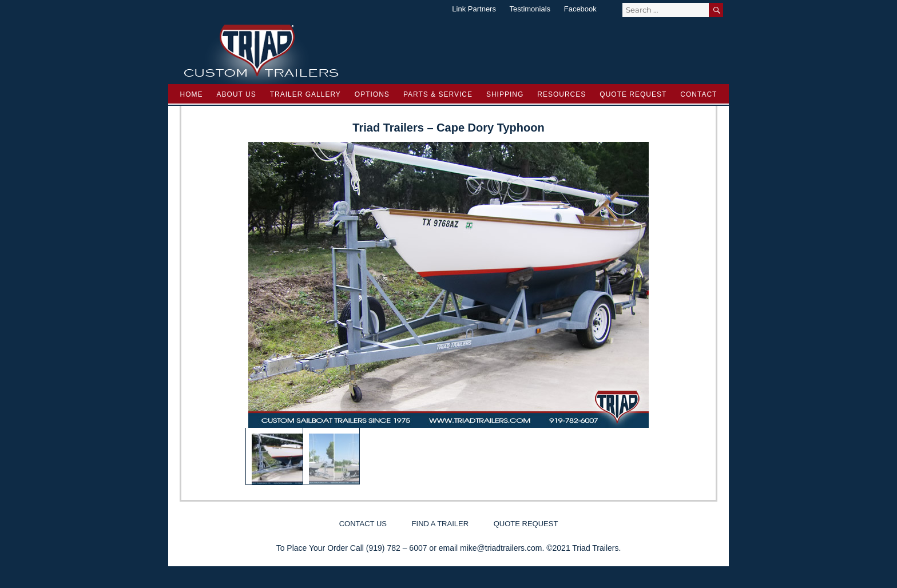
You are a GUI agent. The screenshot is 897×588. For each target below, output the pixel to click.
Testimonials (530, 9)
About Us (237, 94)
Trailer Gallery (305, 94)
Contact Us (363, 524)
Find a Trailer (440, 524)
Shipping (505, 94)
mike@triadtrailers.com (501, 548)
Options (372, 94)
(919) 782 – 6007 (397, 548)
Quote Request (633, 94)
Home (192, 94)
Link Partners (474, 9)
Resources (561, 94)
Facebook (580, 9)
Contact (698, 94)
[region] (449, 313)
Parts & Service (438, 94)
